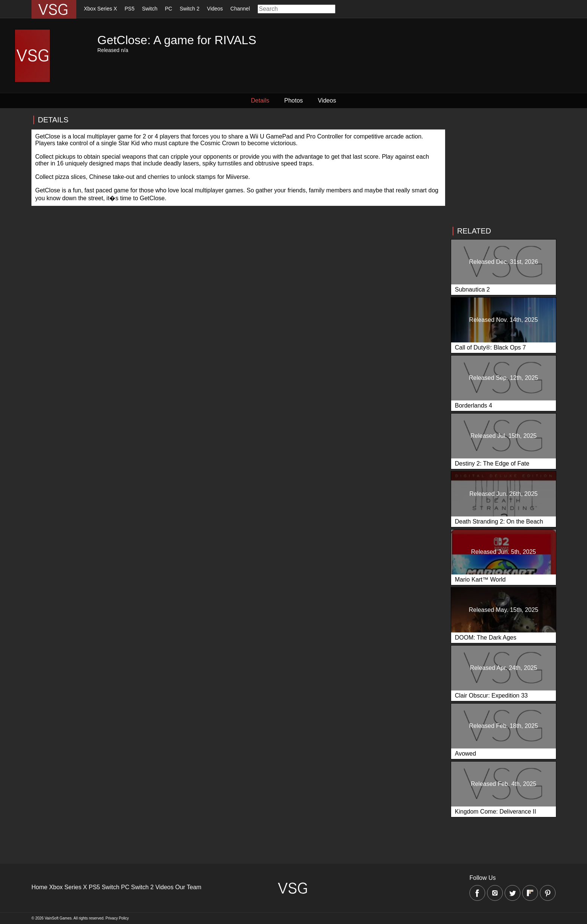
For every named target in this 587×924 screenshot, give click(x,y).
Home (39, 887)
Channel (240, 9)
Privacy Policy (117, 918)
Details (260, 100)
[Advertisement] (503, 167)
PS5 (130, 9)
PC (168, 9)
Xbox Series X (101, 9)
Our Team (188, 887)
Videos (215, 9)
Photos (293, 100)
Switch (150, 9)
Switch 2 (190, 9)
